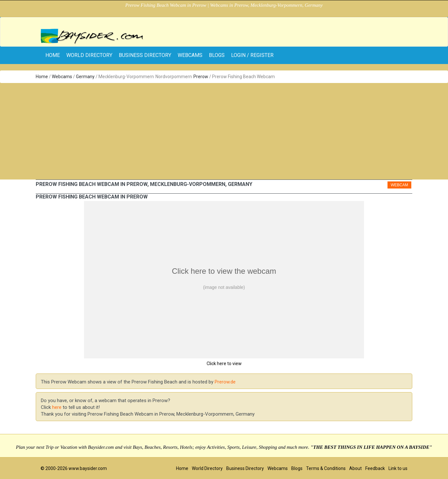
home (53, 55)
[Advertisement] (224, 131)
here (57, 407)
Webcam (399, 185)
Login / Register (252, 55)
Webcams (190, 55)
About (355, 468)
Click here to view (224, 364)
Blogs (217, 55)
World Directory (89, 55)
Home (42, 77)
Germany (85, 77)
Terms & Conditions (326, 468)
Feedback (375, 468)
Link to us (398, 468)
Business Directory (145, 55)
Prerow (201, 77)
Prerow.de (225, 382)
